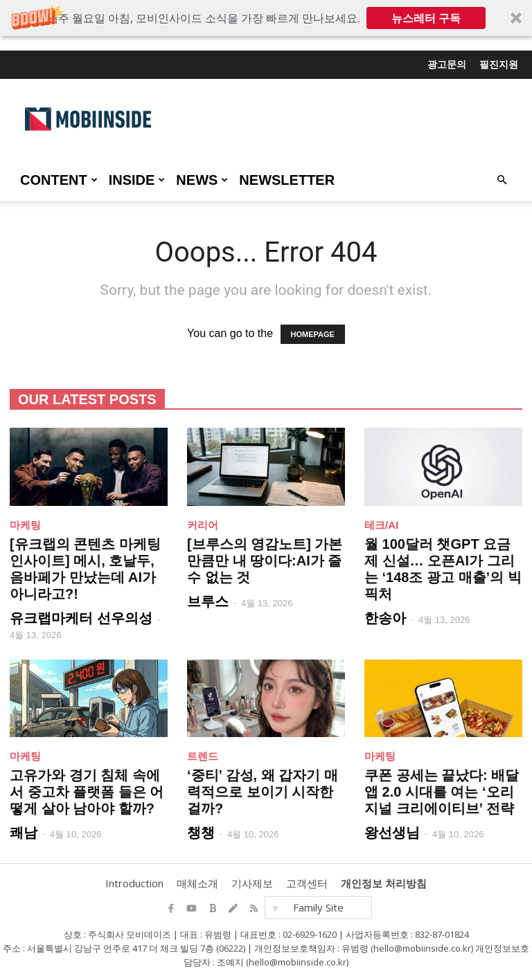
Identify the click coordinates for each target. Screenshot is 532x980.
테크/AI (381, 525)
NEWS (202, 180)
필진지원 (499, 64)
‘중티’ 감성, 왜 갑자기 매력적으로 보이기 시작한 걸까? (263, 792)
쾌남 (24, 833)
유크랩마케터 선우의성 (81, 618)
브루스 (208, 601)
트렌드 (203, 756)
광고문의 (447, 64)
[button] (266, 18)
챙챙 (201, 833)
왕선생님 (392, 833)
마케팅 (25, 525)
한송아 (385, 618)
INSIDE (137, 180)
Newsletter (287, 180)
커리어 (203, 525)
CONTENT (59, 180)
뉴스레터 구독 (426, 18)
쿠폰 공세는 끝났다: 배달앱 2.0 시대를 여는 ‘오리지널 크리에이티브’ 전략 (442, 792)
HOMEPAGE (313, 334)
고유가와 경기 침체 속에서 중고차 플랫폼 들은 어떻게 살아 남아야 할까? (87, 792)
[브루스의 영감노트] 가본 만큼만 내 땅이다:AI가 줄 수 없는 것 (265, 561)
